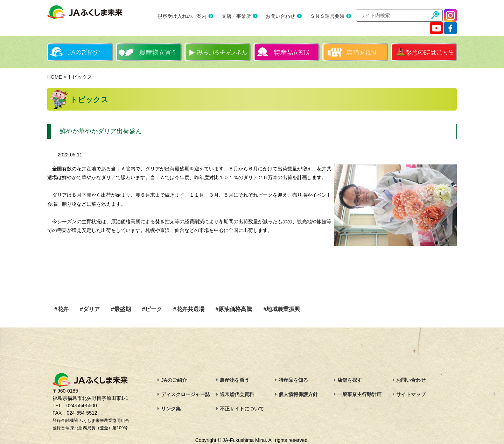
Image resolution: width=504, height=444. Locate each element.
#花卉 (61, 309)
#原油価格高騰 (234, 309)
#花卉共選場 (189, 309)
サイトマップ (411, 394)
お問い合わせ (280, 16)
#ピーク (152, 309)
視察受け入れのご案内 (182, 16)
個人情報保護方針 (298, 394)
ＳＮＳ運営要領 (327, 16)
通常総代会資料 (237, 394)
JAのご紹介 (174, 380)
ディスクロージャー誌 (185, 394)
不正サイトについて (242, 409)
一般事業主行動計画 (359, 394)
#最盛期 (121, 309)
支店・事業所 (236, 16)
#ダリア (90, 309)
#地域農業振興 (282, 309)
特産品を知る (293, 380)
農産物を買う (234, 380)
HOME (55, 77)
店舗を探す (350, 380)
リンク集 (171, 409)
